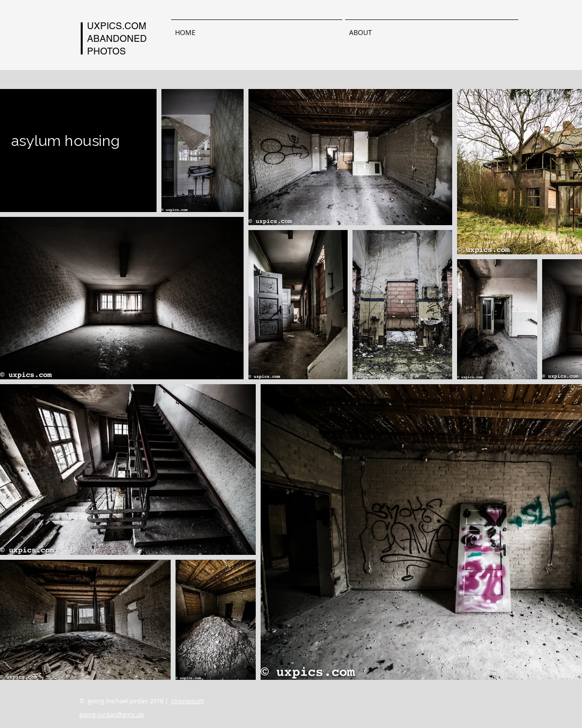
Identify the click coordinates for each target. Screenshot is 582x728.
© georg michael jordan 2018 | (142, 701)
